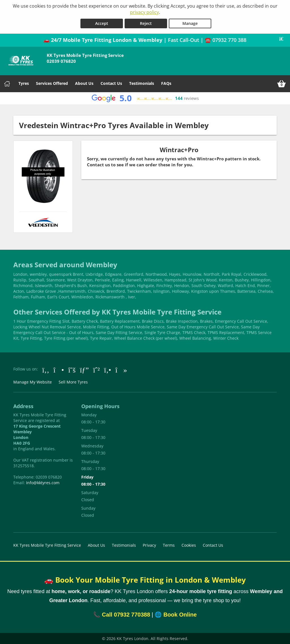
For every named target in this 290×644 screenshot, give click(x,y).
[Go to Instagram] (59, 369)
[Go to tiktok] (121, 369)
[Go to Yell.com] (107, 369)
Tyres (24, 83)
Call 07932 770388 (126, 614)
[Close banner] (283, 39)
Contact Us (111, 83)
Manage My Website (33, 382)
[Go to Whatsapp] (97, 369)
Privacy (149, 545)
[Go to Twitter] (72, 369)
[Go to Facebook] (46, 369)
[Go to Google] (84, 369)
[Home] (7, 83)
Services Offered (52, 83)
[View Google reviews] (145, 98)
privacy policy (144, 12)
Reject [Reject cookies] (146, 23)
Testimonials (142, 83)
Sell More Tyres (73, 382)
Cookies (189, 545)
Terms (169, 545)
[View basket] (282, 83)
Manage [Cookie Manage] (190, 23)
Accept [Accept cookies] (102, 23)
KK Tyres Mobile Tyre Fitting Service (47, 545)
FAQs (166, 83)
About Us (84, 83)
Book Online (180, 614)
